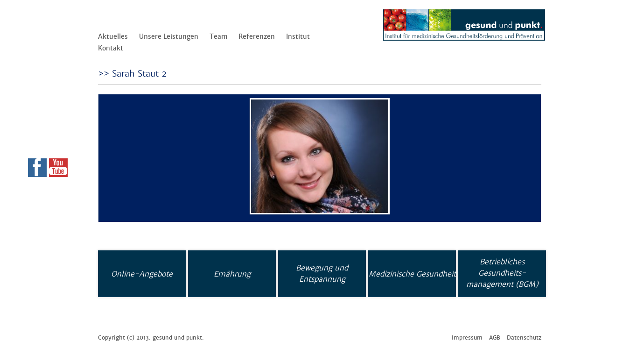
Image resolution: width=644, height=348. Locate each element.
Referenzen (257, 36)
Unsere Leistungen (169, 36)
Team (218, 36)
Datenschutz (524, 338)
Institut (298, 36)
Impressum (467, 338)
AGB (495, 338)
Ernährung (232, 274)
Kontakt (111, 48)
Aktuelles (113, 36)
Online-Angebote (142, 274)
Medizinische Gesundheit (412, 274)
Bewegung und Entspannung (322, 273)
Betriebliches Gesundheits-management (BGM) (502, 273)
